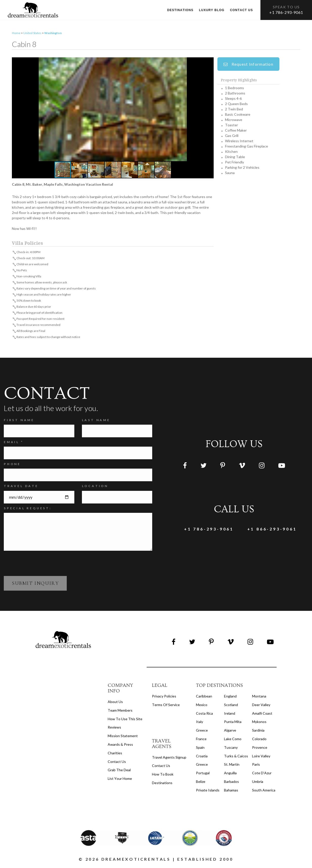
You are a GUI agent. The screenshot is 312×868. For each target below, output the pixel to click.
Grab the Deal (119, 771)
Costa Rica (204, 714)
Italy (199, 722)
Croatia (202, 757)
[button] (113, 110)
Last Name (96, 421)
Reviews (114, 728)
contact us (161, 766)
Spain (200, 748)
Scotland (231, 705)
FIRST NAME (19, 421)
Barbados (231, 782)
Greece (202, 731)
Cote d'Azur (262, 774)
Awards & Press (120, 745)
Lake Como (233, 740)
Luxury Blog (212, 10)
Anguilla (230, 774)
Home (16, 34)
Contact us (242, 10)
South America (264, 791)
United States (32, 34)
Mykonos (259, 722)
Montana (259, 697)
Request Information (248, 65)
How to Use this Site (125, 720)
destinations (162, 783)
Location (95, 487)
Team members (120, 711)
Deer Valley (261, 705)
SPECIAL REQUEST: (28, 509)
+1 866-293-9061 (266, 530)
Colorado (259, 740)
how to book (163, 775)
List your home (120, 779)
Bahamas (231, 791)
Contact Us (117, 762)
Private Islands (208, 791)
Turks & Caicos (236, 757)
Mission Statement (123, 737)
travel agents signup (169, 758)
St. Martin (232, 765)
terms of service (166, 705)
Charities (115, 754)
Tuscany (231, 748)
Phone (12, 465)
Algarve (230, 731)
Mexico (202, 705)
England (230, 697)
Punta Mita (233, 722)
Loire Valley (261, 757)
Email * (14, 443)
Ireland (230, 714)
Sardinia (258, 731)
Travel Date (21, 487)
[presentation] (42, 564)
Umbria (258, 782)
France (201, 740)
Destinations (180, 10)
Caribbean (204, 697)
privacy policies (164, 697)
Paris (256, 765)
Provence (260, 748)
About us (115, 702)
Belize (201, 782)
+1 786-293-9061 (286, 12)
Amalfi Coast (262, 714)
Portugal (203, 774)
